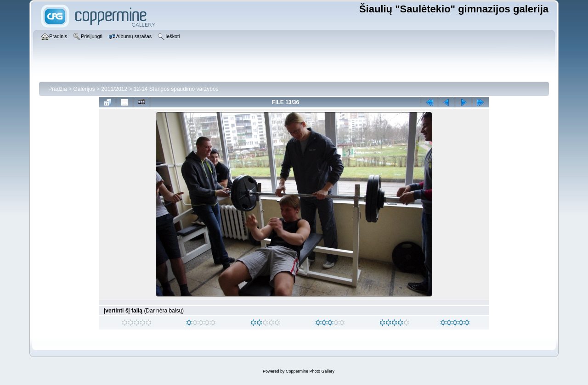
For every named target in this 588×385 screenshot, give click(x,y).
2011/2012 (114, 89)
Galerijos (84, 89)
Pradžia (58, 89)
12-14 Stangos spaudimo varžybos (176, 89)
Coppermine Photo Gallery (310, 371)
